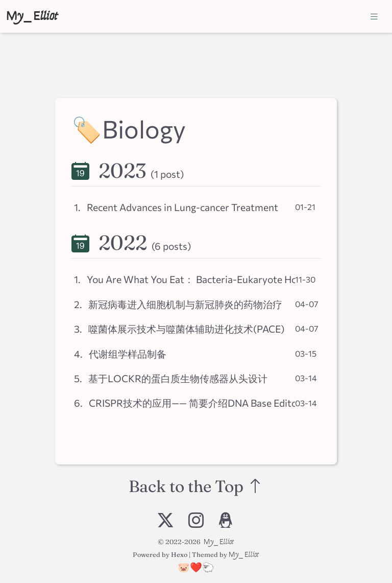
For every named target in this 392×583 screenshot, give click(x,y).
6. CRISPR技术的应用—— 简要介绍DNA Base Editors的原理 (185, 403)
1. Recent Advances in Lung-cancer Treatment (176, 207)
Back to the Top (196, 486)
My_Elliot (32, 16)
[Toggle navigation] (374, 16)
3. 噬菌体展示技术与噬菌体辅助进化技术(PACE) (179, 329)
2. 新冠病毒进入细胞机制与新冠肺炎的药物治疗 (178, 304)
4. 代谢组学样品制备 (120, 354)
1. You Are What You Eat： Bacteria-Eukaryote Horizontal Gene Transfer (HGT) (185, 279)
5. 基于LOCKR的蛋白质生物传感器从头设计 (171, 378)
